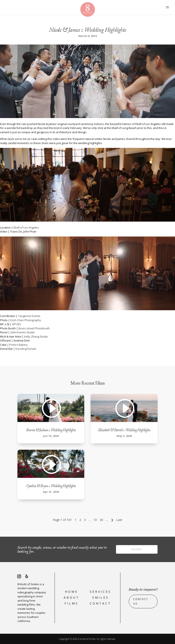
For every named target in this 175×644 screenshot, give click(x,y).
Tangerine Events (29, 316)
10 (95, 520)
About (71, 597)
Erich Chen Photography (26, 320)
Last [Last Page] (119, 520)
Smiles (101, 597)
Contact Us (141, 601)
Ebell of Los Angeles (26, 227)
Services (100, 592)
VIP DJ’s (16, 324)
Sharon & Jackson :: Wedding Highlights (51, 430)
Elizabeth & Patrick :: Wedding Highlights (124, 430)
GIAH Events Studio (22, 332)
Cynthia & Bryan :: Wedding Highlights (51, 486)
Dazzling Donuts (26, 349)
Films (71, 603)
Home (71, 592)
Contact (100, 603)
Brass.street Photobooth (34, 328)
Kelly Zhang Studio (36, 336)
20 (101, 520)
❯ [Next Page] (112, 520)
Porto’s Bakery (18, 345)
